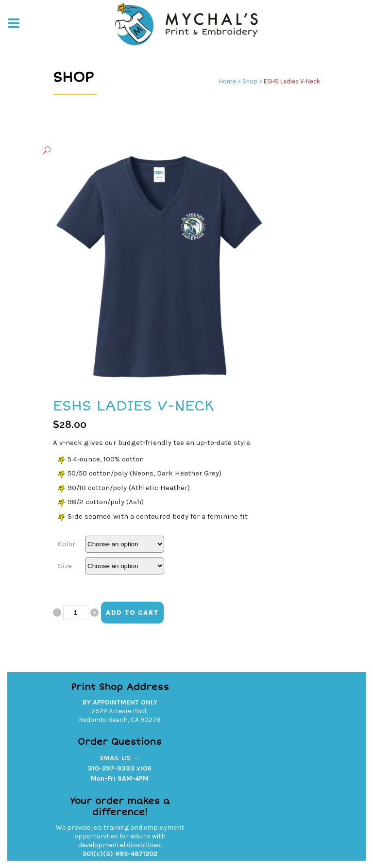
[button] (177, 151)
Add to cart (132, 613)
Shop (250, 81)
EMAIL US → (120, 758)
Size (65, 566)
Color (67, 544)
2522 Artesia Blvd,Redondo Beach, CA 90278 (120, 715)
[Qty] (76, 613)
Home (228, 81)
